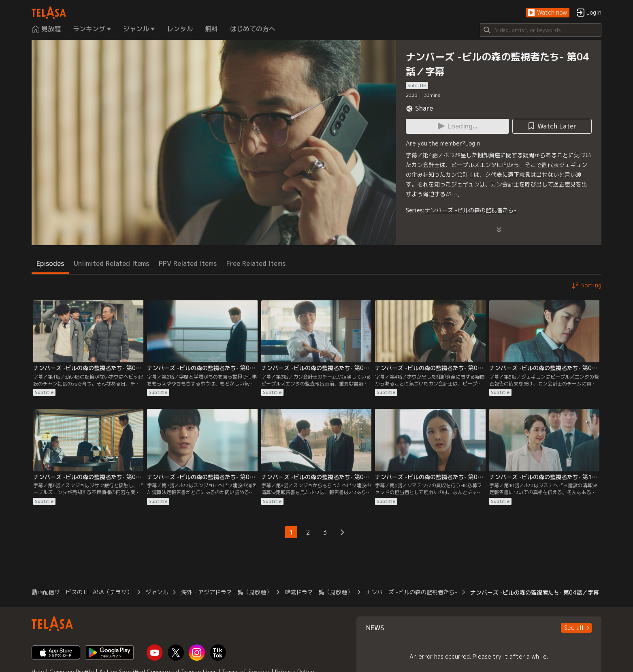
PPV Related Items (188, 263)
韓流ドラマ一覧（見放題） (319, 592)
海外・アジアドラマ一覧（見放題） (226, 592)
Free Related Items (256, 263)
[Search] (541, 30)
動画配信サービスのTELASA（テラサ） (82, 592)
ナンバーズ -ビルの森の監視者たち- (471, 210)
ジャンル (157, 592)
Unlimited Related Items (111, 263)
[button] (548, 13)
